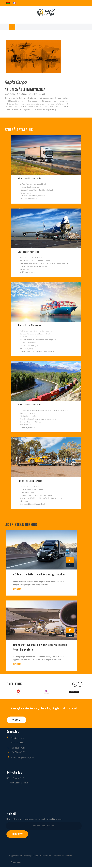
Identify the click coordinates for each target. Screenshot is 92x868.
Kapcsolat (17, 721)
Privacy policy (16, 863)
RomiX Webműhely (64, 857)
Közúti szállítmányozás (30, 178)
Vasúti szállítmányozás (30, 405)
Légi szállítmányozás (29, 252)
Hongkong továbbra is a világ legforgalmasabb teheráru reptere (40, 648)
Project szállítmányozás (30, 481)
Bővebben (17, 590)
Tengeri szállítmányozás (30, 325)
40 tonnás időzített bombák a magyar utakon (39, 575)
